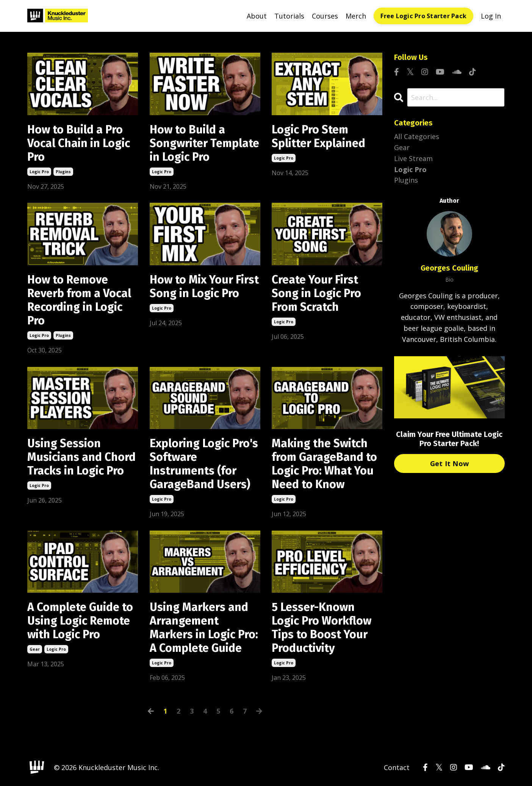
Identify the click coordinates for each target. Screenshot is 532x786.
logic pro (39, 172)
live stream (413, 158)
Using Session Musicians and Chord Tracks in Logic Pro (81, 457)
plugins (63, 172)
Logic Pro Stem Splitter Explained (318, 136)
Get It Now (450, 463)
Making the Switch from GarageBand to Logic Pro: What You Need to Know (324, 464)
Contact (397, 767)
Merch (356, 16)
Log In (491, 16)
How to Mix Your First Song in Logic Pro (204, 287)
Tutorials (289, 16)
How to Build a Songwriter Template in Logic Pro (204, 143)
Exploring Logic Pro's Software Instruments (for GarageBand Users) (204, 464)
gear (35, 649)
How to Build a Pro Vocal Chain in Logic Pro (79, 143)
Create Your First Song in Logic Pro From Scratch (316, 293)
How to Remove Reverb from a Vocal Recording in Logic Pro (79, 300)
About (257, 16)
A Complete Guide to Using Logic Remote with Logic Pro (80, 621)
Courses (325, 16)
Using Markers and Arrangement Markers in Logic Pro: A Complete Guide (204, 628)
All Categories (417, 136)
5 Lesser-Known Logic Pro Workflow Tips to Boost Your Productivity (322, 628)
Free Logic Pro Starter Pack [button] (423, 16)
